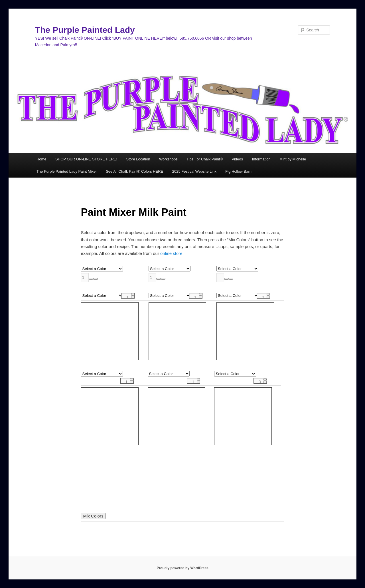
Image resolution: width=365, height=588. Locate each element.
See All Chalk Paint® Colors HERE (134, 171)
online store (171, 253)
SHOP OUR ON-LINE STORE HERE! (86, 159)
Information (261, 159)
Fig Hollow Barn (238, 171)
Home (41, 159)
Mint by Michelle (293, 159)
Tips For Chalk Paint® (205, 159)
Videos (238, 159)
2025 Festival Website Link (194, 171)
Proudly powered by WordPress (182, 568)
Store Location (138, 159)
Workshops (168, 159)
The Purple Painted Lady (85, 30)
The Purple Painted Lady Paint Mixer (67, 171)
